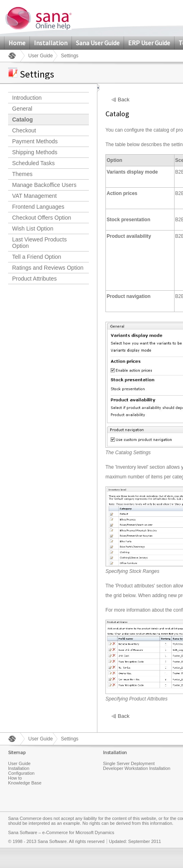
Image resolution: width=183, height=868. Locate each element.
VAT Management (35, 196)
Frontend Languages (38, 207)
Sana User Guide (98, 43)
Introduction (27, 98)
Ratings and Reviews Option (48, 268)
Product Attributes (35, 279)
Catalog (22, 120)
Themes (22, 174)
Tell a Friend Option (37, 257)
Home (17, 43)
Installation (51, 43)
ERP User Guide (149, 43)
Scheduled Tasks (34, 163)
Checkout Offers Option (42, 218)
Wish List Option (33, 229)
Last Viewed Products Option (39, 243)
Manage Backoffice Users (44, 185)
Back (124, 100)
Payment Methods (35, 141)
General (22, 109)
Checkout (24, 130)
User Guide (41, 56)
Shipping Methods (35, 152)
